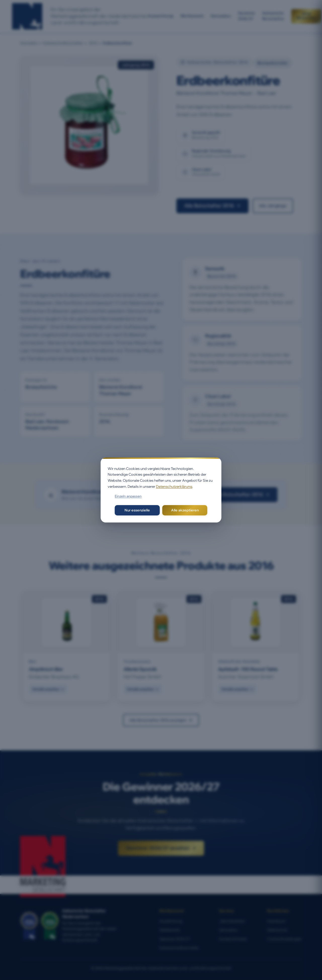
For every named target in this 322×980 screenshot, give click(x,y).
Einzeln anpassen (128, 496)
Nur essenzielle (137, 510)
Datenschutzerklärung (174, 486)
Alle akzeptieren (185, 510)
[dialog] (161, 490)
